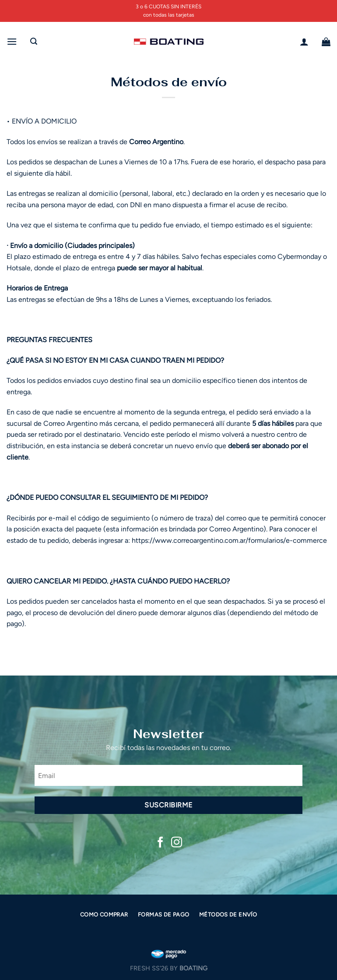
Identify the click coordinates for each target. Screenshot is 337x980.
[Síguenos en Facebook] (160, 843)
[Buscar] (34, 41)
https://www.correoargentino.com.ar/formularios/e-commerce (229, 540)
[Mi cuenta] (304, 42)
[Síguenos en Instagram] (177, 843)
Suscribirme (168, 805)
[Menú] (12, 41)
